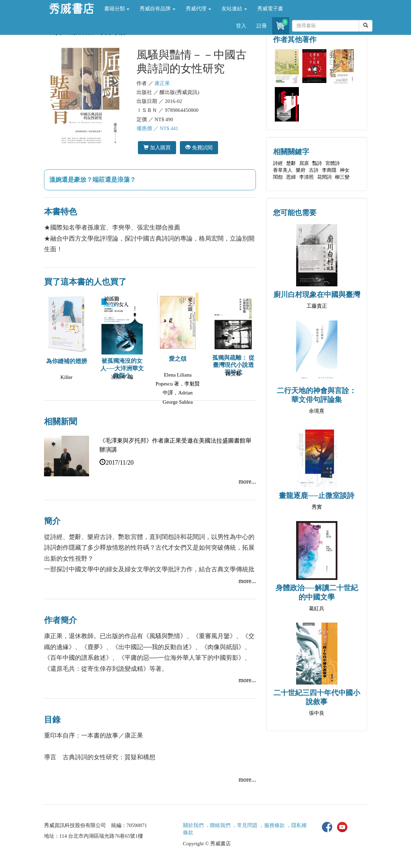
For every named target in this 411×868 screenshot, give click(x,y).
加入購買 (157, 147)
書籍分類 (117, 9)
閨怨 (278, 177)
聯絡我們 (220, 825)
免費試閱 (199, 147)
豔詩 (317, 163)
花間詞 (324, 177)
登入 (241, 26)
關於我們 (193, 825)
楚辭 (291, 163)
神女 (345, 170)
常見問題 (247, 825)
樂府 (301, 170)
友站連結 (234, 9)
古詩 (314, 170)
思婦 (291, 177)
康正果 (162, 83)
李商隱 (329, 170)
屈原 (304, 163)
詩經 (278, 163)
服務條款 (274, 825)
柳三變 (342, 177)
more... (247, 481)
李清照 (306, 177)
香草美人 (283, 170)
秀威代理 (198, 9)
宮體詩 (333, 163)
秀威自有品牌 (158, 9)
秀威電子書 (270, 9)
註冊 (262, 26)
